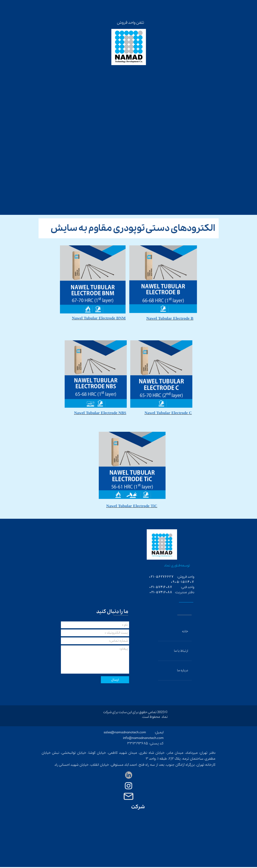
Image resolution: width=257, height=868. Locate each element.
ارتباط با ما (181, 651)
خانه (185, 631)
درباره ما (183, 670)
